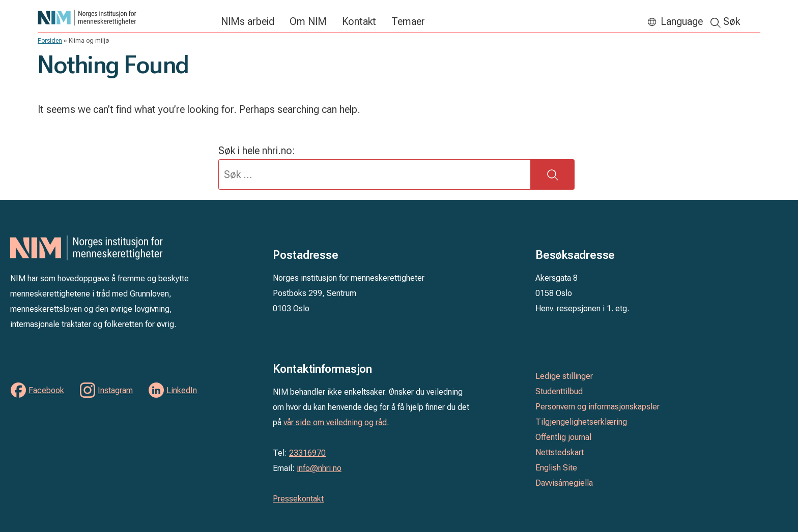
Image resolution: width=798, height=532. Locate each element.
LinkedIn (182, 390)
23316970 (307, 453)
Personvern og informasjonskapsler (597, 407)
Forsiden (50, 41)
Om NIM (308, 21)
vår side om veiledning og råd (335, 422)
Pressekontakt (298, 499)
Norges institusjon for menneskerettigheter (124, 18)
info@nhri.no (319, 468)
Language (682, 21)
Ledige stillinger (564, 376)
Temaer (408, 21)
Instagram (115, 390)
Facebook (46, 390)
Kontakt (359, 21)
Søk (732, 21)
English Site (556, 468)
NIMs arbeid (248, 21)
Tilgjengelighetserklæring (581, 422)
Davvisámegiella (564, 483)
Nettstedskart (560, 452)
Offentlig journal (563, 437)
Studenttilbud (559, 391)
